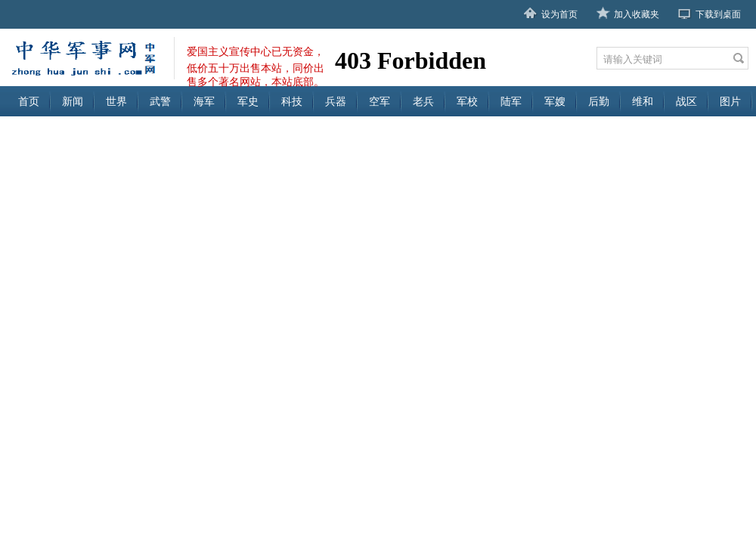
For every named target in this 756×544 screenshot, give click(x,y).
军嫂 (555, 101)
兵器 (336, 101)
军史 (248, 101)
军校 (467, 101)
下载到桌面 (718, 14)
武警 (160, 101)
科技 (292, 101)
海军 (204, 101)
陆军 (511, 101)
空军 (380, 101)
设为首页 (559, 14)
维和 (643, 101)
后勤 (599, 101)
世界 (116, 101)
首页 (29, 101)
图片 (730, 101)
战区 (686, 101)
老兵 (423, 101)
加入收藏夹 (637, 14)
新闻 (73, 101)
